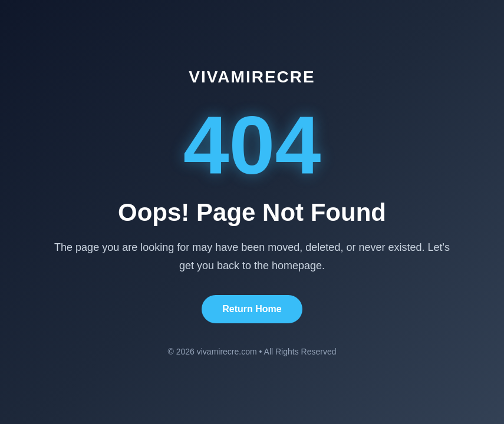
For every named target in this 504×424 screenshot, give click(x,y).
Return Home (252, 309)
